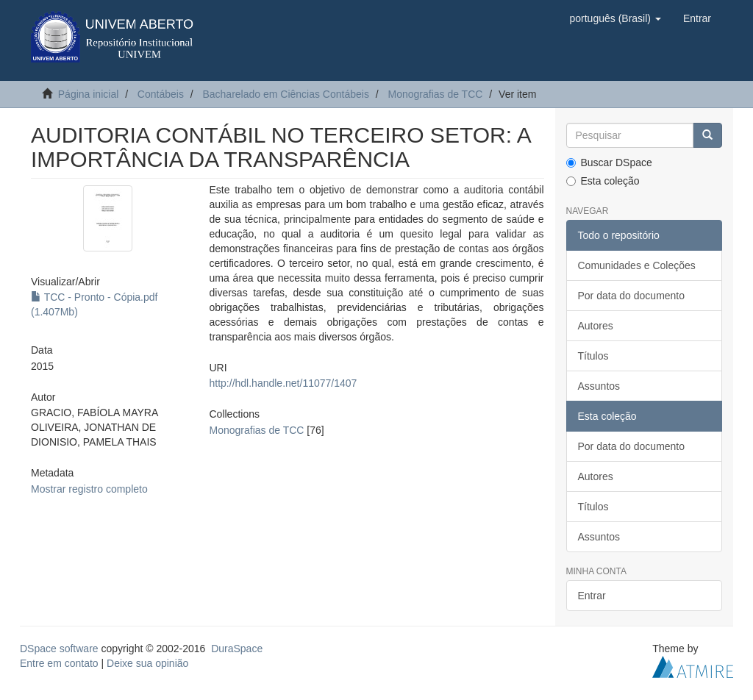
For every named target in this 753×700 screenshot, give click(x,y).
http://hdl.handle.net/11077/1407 (283, 383)
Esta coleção (603, 181)
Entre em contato (59, 663)
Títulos (593, 356)
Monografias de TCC (435, 94)
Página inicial (89, 94)
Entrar (592, 596)
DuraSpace (237, 649)
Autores (596, 326)
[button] (615, 18)
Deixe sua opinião (147, 663)
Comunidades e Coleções (637, 265)
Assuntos (599, 386)
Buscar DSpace (609, 162)
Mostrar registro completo (89, 489)
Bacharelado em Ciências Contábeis (285, 94)
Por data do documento (632, 296)
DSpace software (59, 649)
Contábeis (161, 94)
